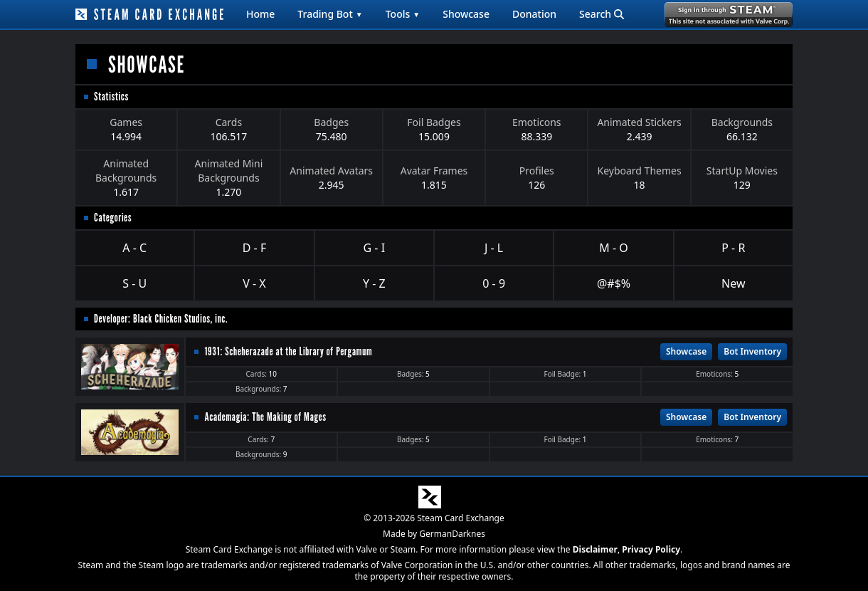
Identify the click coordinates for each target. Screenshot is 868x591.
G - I (375, 248)
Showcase (466, 14)
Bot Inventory (752, 351)
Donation (534, 14)
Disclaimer (595, 549)
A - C (134, 248)
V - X (254, 283)
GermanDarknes (452, 534)
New (733, 283)
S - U (134, 283)
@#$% (614, 283)
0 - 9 (494, 283)
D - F (254, 248)
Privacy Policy (651, 549)
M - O (613, 248)
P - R (733, 248)
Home (260, 14)
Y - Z (374, 283)
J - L (494, 248)
